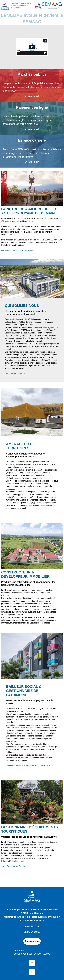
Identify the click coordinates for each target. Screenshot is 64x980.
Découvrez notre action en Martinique (17, 250)
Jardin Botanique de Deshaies (14, 866)
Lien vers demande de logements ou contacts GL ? (28, 766)
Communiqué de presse (15, 373)
